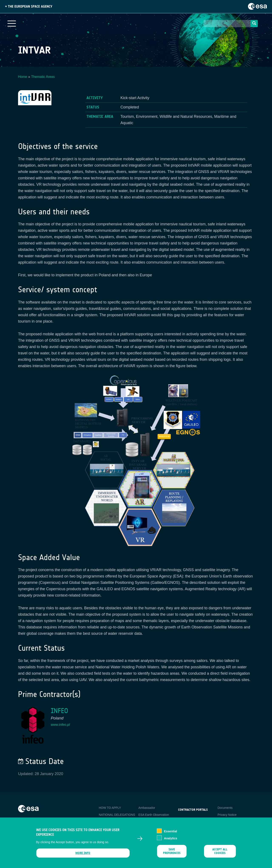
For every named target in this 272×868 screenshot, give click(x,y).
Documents (225, 808)
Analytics (171, 842)
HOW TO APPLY (110, 808)
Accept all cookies (220, 855)
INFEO (59, 711)
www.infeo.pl (60, 725)
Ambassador (147, 808)
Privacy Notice (227, 815)
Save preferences (172, 855)
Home (23, 77)
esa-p (182, 820)
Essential (171, 835)
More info (83, 857)
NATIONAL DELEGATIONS (117, 815)
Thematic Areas (43, 77)
